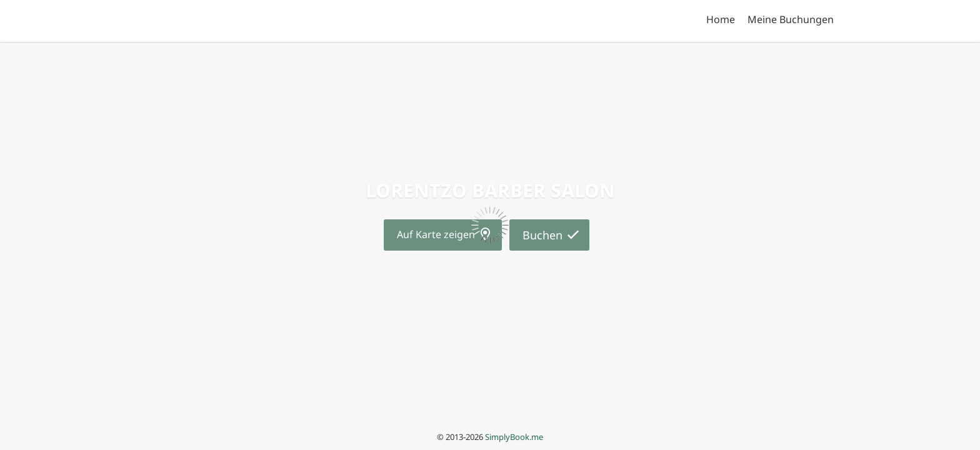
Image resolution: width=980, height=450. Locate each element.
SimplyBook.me (514, 437)
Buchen (542, 235)
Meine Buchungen (791, 19)
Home (721, 19)
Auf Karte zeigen (436, 234)
